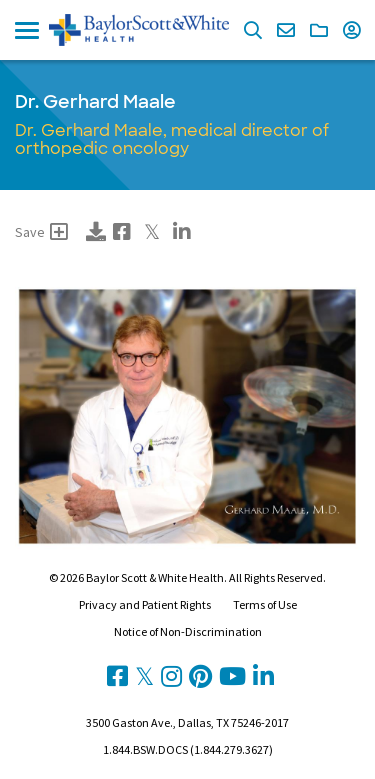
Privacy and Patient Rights (145, 604)
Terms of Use (265, 604)
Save (41, 232)
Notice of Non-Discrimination (188, 631)
